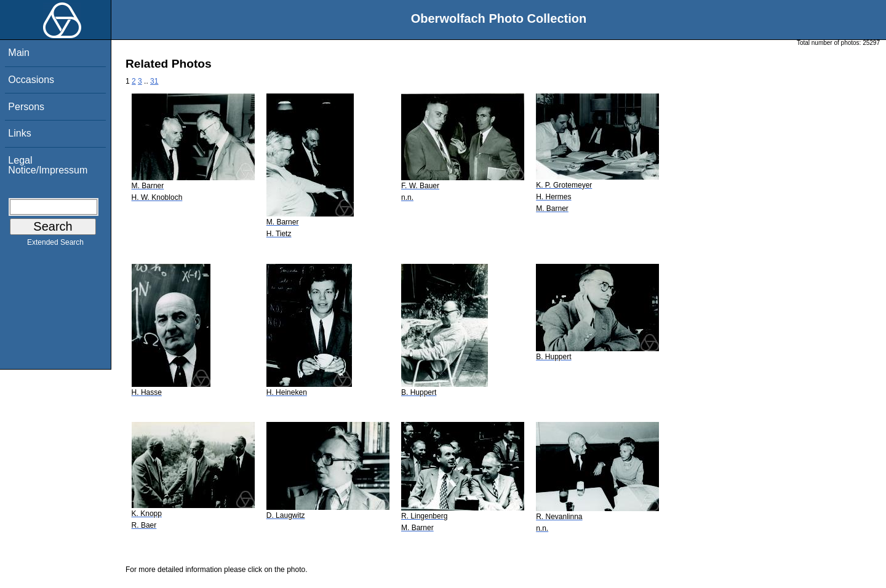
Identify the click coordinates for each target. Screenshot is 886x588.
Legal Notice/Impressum (48, 165)
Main (19, 53)
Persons (26, 107)
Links (19, 133)
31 (154, 81)
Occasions (31, 80)
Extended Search (55, 245)
